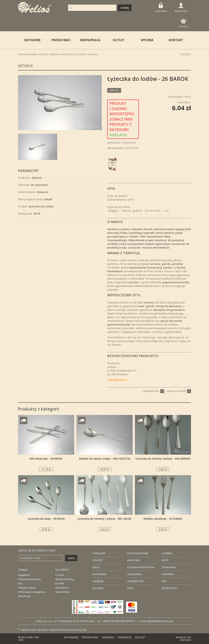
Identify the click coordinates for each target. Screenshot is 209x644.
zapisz (71, 558)
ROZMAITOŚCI (169, 588)
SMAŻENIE (98, 581)
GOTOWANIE (99, 574)
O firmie (60, 575)
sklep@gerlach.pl (117, 380)
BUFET (165, 560)
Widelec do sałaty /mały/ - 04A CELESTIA (104, 459)
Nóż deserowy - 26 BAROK (46, 459)
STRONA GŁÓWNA (28, 54)
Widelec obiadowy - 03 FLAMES (163, 519)
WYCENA (147, 40)
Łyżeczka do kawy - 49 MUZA (46, 519)
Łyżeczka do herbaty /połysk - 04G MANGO (163, 459)
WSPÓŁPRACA (90, 40)
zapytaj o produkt (179, 391)
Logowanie (161, 7)
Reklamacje (24, 596)
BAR (164, 581)
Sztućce (44, 54)
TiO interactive (186, 639)
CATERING (167, 553)
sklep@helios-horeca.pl (160, 621)
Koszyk (183, 23)
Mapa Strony (62, 592)
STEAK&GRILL (169, 567)
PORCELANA (99, 553)
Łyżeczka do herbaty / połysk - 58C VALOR (104, 519)
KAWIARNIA (168, 574)
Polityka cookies (27, 588)
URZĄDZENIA (134, 574)
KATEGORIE (71, 637)
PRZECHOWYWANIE (138, 553)
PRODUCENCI (61, 40)
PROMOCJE (125, 637)
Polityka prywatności (29, 579)
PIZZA (130, 588)
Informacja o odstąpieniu (32, 592)
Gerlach (55, 54)
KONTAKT (176, 40)
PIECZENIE (98, 588)
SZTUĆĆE (97, 560)
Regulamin (24, 575)
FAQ (20, 583)
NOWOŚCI (108, 637)
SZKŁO (96, 567)
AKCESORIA (133, 560)
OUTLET (118, 40)
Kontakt (60, 583)
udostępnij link (154, 391)
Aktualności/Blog (64, 579)
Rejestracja (181, 8)
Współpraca (62, 588)
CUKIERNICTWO (136, 581)
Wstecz (185, 54)
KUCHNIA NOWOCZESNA (141, 567)
